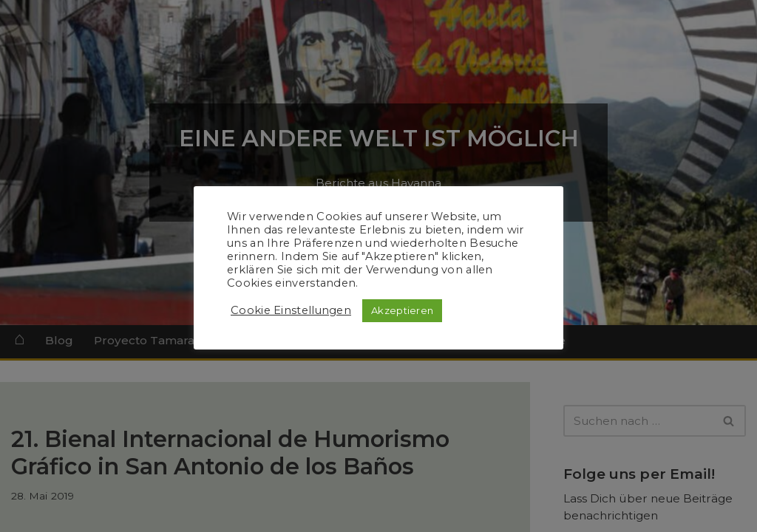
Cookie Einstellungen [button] (291, 310)
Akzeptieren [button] (402, 310)
